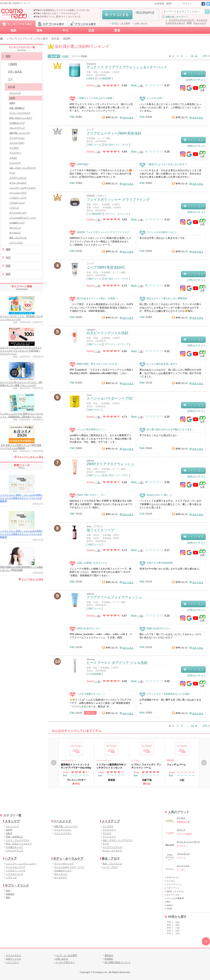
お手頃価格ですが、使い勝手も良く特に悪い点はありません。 (170, 701)
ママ (10, 79)
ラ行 (169, 933)
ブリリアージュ (174, 884)
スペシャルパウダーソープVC (110, 398)
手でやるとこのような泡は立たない (158, 435)
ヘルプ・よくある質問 (66, 955)
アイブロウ (14, 148)
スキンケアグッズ (17, 128)
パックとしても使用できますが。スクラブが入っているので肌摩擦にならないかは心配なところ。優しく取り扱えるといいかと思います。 (170, 504)
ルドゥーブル (173, 895)
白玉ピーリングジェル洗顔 (107, 333)
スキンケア (12, 821)
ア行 (169, 922)
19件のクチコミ (196, 346)
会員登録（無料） (164, 3)
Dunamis (91, 64)
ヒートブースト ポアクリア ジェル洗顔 (117, 663)
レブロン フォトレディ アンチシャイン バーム (146, 766)
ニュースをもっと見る (32, 579)
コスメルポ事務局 (175, 898)
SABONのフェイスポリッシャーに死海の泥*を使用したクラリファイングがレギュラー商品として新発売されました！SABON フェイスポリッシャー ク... (100, 241)
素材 (8, 897)
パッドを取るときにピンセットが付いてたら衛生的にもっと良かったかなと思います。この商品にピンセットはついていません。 (170, 108)
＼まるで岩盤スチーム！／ (87, 694)
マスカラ (13, 158)
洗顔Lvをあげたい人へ (85, 628)
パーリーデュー (68, 761)
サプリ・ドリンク (17, 885)
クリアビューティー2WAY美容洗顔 (114, 133)
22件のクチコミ (196, 411)
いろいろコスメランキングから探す (27, 39)
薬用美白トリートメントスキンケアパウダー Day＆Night (76, 766)
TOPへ (206, 941)
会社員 (55, 39)
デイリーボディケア (18, 213)
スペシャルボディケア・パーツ (23, 218)
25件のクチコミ (196, 212)
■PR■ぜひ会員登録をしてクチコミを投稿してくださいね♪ (62, 10)
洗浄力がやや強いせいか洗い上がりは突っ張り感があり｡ (170, 569)
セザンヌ (181, 830)
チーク (12, 173)
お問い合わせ (141, 24)
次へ (204, 763)
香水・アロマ (111, 859)
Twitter (208, 4)
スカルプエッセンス (175, 23)
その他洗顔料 (105, 78)
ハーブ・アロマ (16, 243)
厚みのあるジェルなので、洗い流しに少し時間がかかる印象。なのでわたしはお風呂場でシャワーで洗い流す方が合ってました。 (170, 373)
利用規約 (109, 959)
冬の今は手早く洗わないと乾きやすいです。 (163, 238)
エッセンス (202, 20)
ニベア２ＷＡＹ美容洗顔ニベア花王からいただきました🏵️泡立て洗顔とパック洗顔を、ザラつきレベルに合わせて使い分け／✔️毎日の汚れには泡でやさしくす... (101, 174)
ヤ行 (177, 931)
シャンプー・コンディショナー (23, 188)
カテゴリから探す (52, 24)
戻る (54, 763)
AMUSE (171, 760)
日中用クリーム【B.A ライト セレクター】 (61, 17)
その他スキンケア (17, 123)
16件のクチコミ (196, 543)
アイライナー (15, 153)
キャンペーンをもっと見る (30, 457)
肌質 (91, 30)
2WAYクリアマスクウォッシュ (110, 464)
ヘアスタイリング (17, 203)
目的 (8, 891)
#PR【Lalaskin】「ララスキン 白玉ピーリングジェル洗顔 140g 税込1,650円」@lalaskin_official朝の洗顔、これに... (101, 371)
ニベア (90, 130)
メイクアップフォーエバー (182, 20)
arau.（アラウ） (95, 526)
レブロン (136, 761)
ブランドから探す (84, 24)
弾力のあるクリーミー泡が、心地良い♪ (94, 298)
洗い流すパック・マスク (116, 145)
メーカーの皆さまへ (65, 962)
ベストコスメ (12, 962)
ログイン (187, 3)
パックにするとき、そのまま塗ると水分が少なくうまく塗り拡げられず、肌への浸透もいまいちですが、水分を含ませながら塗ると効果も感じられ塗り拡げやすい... (170, 174)
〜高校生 (12, 64)
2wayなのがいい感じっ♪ (156, 495)
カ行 (177, 922)
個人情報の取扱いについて (118, 962)
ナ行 (169, 928)
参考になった (110, 117)
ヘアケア (11, 859)
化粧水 (91, 78)
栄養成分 (10, 894)
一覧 (98, 86)
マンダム (171, 881)
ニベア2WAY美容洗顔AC (106, 267)
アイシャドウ (15, 163)
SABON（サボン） (97, 196)
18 (192, 56)
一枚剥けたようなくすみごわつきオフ (163, 164)
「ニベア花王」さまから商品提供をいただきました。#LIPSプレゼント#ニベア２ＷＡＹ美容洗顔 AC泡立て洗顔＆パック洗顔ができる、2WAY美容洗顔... (101, 308)
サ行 (169, 925)
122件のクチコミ (196, 80)
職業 (13, 30)
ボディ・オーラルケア (68, 859)
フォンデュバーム (176, 765)
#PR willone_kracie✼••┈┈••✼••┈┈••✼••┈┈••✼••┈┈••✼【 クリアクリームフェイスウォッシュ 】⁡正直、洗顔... (101, 636)
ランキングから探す (18, 24)
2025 (189, 23)
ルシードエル (183, 866)
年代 (65, 30)
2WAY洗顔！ (80, 164)
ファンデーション (17, 138)
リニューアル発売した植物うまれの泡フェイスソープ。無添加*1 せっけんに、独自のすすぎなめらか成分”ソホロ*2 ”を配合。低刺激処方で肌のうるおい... (100, 572)
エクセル (181, 818)
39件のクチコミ (196, 146)
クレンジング (200, 23)
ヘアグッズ (14, 208)
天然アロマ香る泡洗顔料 (156, 563)
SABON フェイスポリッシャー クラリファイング (99, 232)
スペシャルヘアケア (18, 193)
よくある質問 (121, 24)
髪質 (117, 30)
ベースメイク (62, 821)
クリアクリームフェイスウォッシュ (114, 597)
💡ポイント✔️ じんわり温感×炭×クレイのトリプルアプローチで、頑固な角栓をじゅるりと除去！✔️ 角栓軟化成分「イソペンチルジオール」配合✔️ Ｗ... (100, 703)
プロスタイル (183, 854)
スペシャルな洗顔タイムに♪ (158, 232)
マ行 (169, 931)
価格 (39, 30)
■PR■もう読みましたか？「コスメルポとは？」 (57, 13)
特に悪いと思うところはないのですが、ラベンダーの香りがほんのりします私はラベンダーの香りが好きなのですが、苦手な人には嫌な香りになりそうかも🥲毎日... (170, 308)
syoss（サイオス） (176, 891)
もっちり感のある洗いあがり (158, 364)
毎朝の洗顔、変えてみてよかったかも (93, 364)
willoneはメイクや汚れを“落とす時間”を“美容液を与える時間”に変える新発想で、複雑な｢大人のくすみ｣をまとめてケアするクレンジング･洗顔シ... (101, 504)
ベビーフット (173, 888)
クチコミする (117, 15)
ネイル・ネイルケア (18, 183)
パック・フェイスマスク (20, 113)
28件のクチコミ (196, 477)
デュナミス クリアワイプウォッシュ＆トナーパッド (127, 67)
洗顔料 (12, 98)
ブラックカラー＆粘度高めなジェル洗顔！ (166, 694)
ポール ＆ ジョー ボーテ (188, 842)
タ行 (177, 925)
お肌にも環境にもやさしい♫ (88, 563)
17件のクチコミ (196, 280)
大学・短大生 (15, 72)
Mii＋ (169, 902)
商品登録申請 (145, 13)
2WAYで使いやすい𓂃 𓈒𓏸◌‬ (87, 495)
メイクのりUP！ (152, 98)
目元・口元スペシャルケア (21, 118)
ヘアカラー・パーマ (18, 198)
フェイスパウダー (17, 143)
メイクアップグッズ (18, 178)
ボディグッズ (15, 228)
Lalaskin (91, 330)
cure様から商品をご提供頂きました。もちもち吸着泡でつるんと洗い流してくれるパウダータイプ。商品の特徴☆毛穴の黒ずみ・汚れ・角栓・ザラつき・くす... (100, 439)
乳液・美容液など (17, 108)
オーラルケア (15, 233)
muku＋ (170, 905)
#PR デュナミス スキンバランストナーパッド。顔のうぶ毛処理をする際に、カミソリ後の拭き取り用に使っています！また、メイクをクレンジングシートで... (101, 108)
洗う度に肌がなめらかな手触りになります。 (167, 429)
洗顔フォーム (95, 145)
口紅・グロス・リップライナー (23, 168)
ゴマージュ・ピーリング (116, 214)
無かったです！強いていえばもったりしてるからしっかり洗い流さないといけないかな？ (170, 636)
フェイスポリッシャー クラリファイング (118, 199)
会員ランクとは (13, 959)
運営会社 (109, 955)
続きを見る (128, 118)
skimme (91, 659)
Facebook (203, 4)
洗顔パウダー (95, 410)
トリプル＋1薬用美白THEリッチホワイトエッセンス (111, 766)
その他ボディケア (17, 223)
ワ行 (177, 933)
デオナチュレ (173, 877)
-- (166, 20)
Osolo (169, 909)
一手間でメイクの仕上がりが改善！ (92, 98)
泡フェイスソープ (100, 530)
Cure (89, 395)
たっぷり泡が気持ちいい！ (87, 429)
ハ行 (177, 928)
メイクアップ (111, 821)
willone (90, 461)
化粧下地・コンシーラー (20, 133)
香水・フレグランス (18, 238)
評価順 (65, 56)
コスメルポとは (13, 955)
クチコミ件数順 (79, 56)
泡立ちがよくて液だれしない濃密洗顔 (163, 298)
